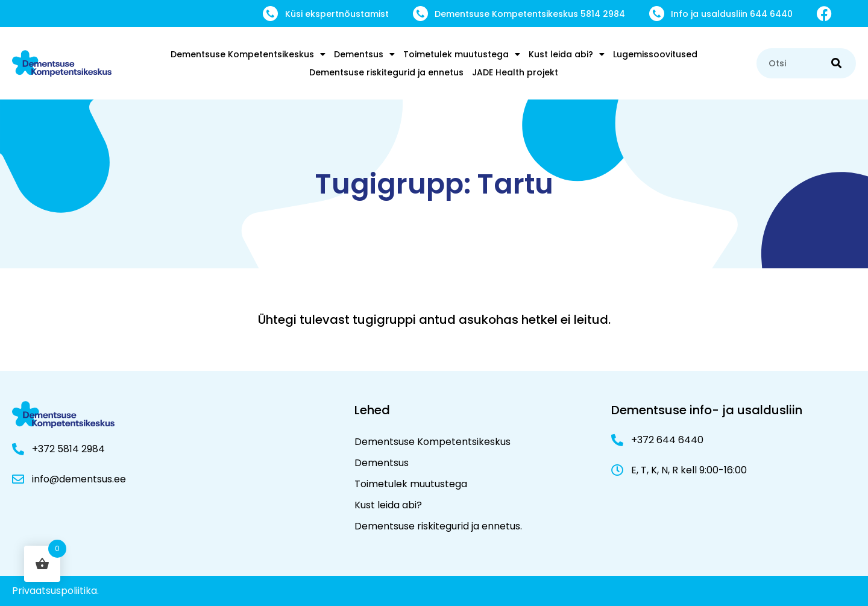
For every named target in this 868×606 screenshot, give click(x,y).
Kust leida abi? (567, 54)
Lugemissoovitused (655, 54)
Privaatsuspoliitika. (55, 591)
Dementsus (364, 54)
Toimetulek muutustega (462, 54)
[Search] (836, 63)
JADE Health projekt (515, 72)
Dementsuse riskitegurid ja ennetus (386, 72)
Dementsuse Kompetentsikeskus (248, 54)
